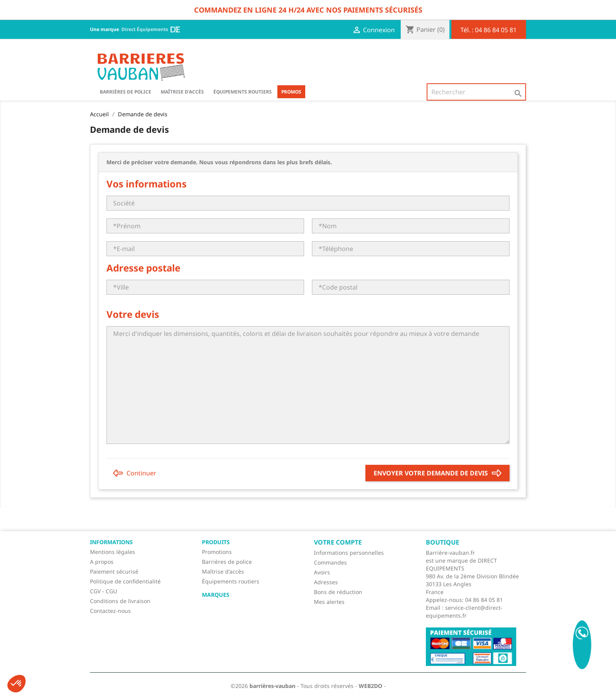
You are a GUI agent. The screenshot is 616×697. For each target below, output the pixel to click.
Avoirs (322, 572)
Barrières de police (227, 562)
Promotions (217, 552)
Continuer (135, 473)
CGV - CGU (104, 591)
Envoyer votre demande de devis (437, 473)
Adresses (326, 582)
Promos (291, 92)
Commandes (330, 562)
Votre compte (338, 542)
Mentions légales (113, 552)
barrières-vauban (272, 686)
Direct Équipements (151, 29)
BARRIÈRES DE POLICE (126, 92)
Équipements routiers (243, 92)
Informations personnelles (349, 553)
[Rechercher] (476, 92)
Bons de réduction (338, 592)
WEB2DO (370, 686)
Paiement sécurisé (114, 571)
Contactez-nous (110, 611)
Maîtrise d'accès (182, 92)
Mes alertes (329, 602)
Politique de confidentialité (125, 581)
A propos (102, 562)
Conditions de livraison (120, 601)
